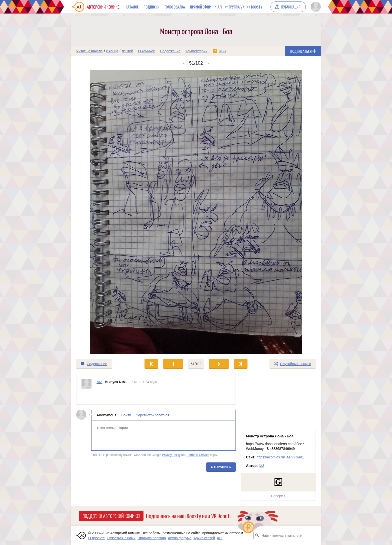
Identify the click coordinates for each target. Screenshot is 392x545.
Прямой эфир (200, 7)
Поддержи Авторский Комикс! (111, 516)
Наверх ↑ (278, 496)
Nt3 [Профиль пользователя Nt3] (99, 382)
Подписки (151, 7)
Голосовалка (175, 7)
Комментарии (196, 51)
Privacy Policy (171, 455)
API (220, 7)
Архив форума (180, 538)
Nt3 (261, 466)
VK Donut (220, 516)
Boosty (257, 7)
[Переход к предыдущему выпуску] (102, 212)
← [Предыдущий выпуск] (184, 63)
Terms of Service (198, 455)
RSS (222, 51)
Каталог (132, 7)
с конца (112, 51)
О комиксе (146, 51)
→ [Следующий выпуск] (208, 63)
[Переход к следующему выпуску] (196, 212)
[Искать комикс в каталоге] (257, 535)
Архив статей (204, 538)
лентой (127, 51)
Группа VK (236, 7)
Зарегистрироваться (152, 415)
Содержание (170, 51)
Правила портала (152, 538)
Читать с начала (89, 51)
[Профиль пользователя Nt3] (86, 384)
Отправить (221, 467)
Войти (126, 415)
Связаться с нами (121, 538)
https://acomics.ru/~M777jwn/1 (280, 457)
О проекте (96, 538)
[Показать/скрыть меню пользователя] (315, 7)
